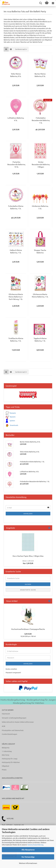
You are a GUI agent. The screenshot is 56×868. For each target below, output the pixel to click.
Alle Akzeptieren (28, 850)
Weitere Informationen (28, 863)
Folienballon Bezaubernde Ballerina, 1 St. (41, 120)
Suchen (28, 584)
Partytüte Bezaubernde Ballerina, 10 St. (16, 164)
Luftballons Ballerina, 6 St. (16, 119)
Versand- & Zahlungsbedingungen (14, 718)
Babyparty (6, 748)
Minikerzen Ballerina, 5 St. (40, 207)
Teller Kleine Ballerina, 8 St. (16, 75)
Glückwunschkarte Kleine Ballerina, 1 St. (40, 295)
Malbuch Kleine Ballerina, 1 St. (16, 251)
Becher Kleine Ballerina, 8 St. (40, 75)
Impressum (6, 714)
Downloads (14, 425)
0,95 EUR (28, 634)
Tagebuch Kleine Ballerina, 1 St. (40, 340)
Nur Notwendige (28, 857)
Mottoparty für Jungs (10, 759)
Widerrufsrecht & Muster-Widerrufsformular (18, 722)
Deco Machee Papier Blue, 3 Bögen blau (28, 556)
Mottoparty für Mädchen (11, 762)
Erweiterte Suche (28, 590)
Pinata (4, 770)
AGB (3, 726)
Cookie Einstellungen (9, 734)
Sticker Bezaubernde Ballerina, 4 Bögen (41, 164)
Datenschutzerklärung (35, 845)
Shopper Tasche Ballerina (40, 251)
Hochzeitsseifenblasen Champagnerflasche (28, 629)
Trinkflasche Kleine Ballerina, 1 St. (16, 340)
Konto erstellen (11, 669)
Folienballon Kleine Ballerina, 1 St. (16, 207)
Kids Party (6, 755)
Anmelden (28, 514)
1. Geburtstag (7, 751)
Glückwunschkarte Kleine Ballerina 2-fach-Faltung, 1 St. (16, 297)
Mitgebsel (6, 766)
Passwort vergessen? (13, 672)
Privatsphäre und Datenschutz (13, 730)
